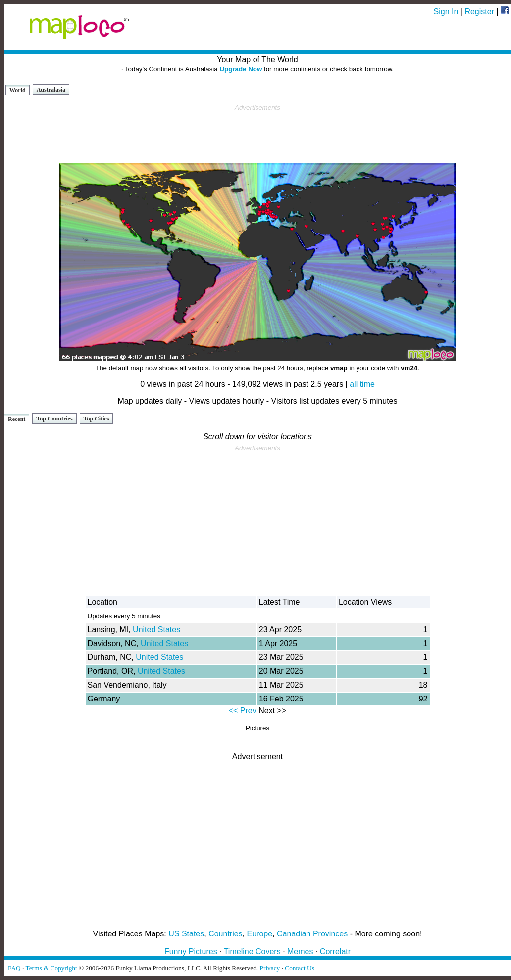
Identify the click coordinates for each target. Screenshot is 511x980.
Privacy (270, 968)
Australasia (51, 90)
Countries (225, 934)
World (18, 90)
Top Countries (54, 419)
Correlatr (335, 952)
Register (479, 12)
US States (186, 934)
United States (156, 630)
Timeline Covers (252, 952)
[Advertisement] (257, 134)
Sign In (446, 12)
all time (362, 384)
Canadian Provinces (312, 934)
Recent (17, 419)
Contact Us (300, 968)
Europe (260, 934)
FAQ (14, 968)
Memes (300, 952)
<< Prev (243, 711)
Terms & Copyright (51, 968)
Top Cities (97, 419)
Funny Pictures (191, 952)
